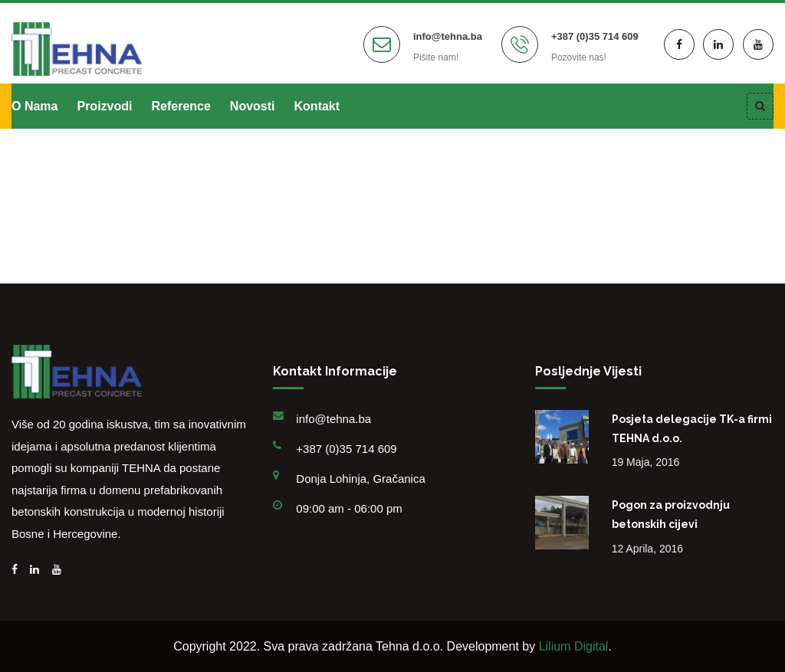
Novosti (253, 106)
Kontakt (317, 106)
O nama (34, 106)
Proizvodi (104, 106)
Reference (181, 106)
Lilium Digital (574, 646)
